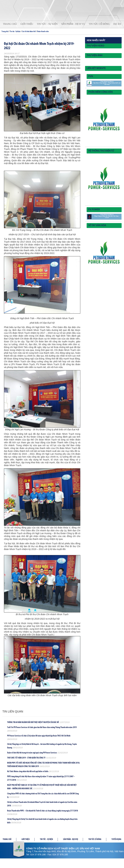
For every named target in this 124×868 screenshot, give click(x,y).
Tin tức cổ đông (99, 24)
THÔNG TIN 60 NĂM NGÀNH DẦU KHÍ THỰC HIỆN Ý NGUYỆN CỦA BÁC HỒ (33, 722)
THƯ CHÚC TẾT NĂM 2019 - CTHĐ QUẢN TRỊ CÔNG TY (26, 758)
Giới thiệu (27, 24)
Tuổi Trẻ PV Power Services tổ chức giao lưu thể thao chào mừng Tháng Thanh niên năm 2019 (42, 727)
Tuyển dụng (116, 839)
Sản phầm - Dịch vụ (71, 839)
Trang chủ (10, 24)
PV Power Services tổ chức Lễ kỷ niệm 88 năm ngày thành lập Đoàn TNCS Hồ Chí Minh (39, 736)
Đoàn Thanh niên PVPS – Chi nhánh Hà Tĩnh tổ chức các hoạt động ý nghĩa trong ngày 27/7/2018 (43, 811)
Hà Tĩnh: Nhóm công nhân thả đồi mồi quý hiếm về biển (28, 772)
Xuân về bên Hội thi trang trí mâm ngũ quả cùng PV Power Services (32, 753)
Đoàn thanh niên (43, 32)
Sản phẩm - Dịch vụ (73, 24)
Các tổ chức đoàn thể (29, 32)
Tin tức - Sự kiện (47, 24)
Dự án (117, 24)
